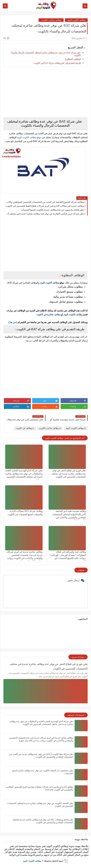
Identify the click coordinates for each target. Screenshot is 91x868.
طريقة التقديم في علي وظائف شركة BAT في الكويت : (57, 63)
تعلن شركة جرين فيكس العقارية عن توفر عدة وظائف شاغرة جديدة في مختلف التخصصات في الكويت (44, 214)
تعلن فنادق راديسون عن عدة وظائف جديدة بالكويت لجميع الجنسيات (52, 210)
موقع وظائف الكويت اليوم (29, 137)
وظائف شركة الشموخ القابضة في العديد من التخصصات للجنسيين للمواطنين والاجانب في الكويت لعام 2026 (44, 202)
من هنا (13, 322)
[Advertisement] (45, 92)
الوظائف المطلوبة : (72, 59)
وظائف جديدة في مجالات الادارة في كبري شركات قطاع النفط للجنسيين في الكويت (45, 206)
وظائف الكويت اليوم (76, 20)
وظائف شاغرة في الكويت (48, 315)
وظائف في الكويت (25, 428)
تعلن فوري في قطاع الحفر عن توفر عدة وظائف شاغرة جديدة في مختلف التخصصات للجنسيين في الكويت (69, 474)
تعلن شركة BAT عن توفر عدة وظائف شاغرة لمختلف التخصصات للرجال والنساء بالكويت (46, 54)
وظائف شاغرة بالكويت (51, 20)
